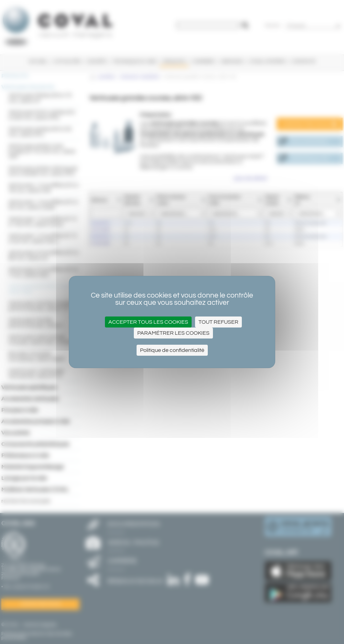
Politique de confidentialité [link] (172, 350)
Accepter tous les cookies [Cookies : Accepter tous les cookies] (148, 322)
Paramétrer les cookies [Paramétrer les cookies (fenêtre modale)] (173, 333)
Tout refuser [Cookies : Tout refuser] (218, 322)
